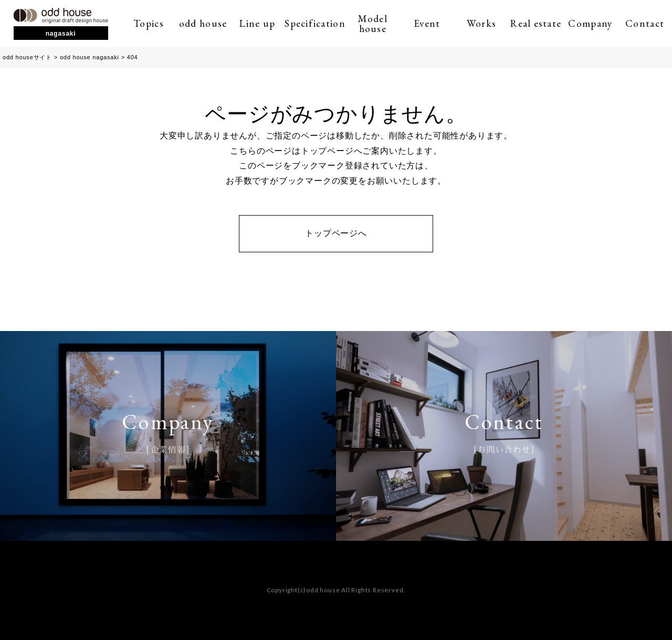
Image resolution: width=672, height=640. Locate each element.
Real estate (536, 23)
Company (590, 23)
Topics (149, 23)
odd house (203, 23)
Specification (315, 23)
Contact (645, 23)
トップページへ (336, 233)
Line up (257, 23)
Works (481, 23)
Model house (373, 24)
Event (427, 23)
